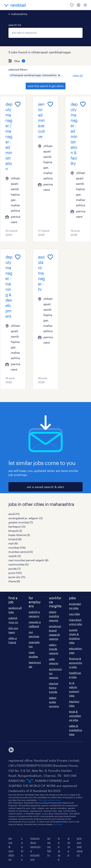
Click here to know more (49, 800)
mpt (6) (13, 543)
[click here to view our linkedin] (11, 750)
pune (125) (15, 573)
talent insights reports (54, 616)
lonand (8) (15, 539)
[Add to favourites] (18, 104)
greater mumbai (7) (21, 522)
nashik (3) (15, 556)
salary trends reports (54, 649)
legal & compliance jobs (75, 716)
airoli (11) (14, 514)
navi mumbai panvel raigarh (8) (28, 560)
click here (58, 824)
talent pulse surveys (54, 702)
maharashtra (19, 14)
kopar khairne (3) (19, 535)
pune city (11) (17, 577)
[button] (59, 75)
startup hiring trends (54, 688)
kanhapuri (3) (17, 526)
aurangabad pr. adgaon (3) (25, 518)
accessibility (49, 847)
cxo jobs (74, 614)
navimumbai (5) (18, 564)
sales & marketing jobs (76, 730)
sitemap (69, 847)
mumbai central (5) (21, 552)
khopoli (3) (15, 531)
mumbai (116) (17, 548)
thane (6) (14, 581)
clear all (78, 75)
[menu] (85, 5)
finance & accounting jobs (76, 663)
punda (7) (15, 569)
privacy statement (80, 847)
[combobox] (45, 33)
